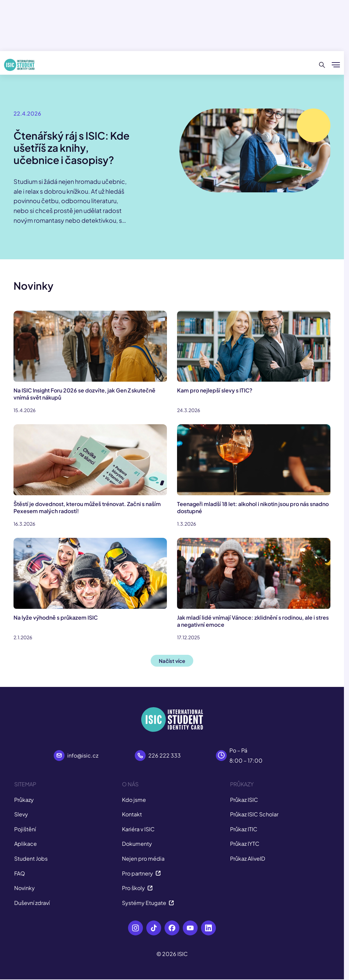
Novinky (24, 888)
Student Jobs (31, 858)
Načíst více (172, 661)
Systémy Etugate (148, 903)
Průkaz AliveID (248, 858)
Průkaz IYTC (245, 844)
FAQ (20, 873)
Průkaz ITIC (244, 829)
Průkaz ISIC (244, 800)
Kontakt (132, 814)
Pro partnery (141, 873)
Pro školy (137, 888)
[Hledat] (322, 65)
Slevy (21, 814)
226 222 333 (165, 755)
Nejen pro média (143, 858)
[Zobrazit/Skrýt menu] (336, 65)
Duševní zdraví (32, 903)
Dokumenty (137, 844)
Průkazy (24, 800)
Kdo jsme (134, 800)
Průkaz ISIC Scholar (254, 814)
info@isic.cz (83, 755)
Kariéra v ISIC (138, 829)
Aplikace (26, 844)
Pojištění (25, 829)
